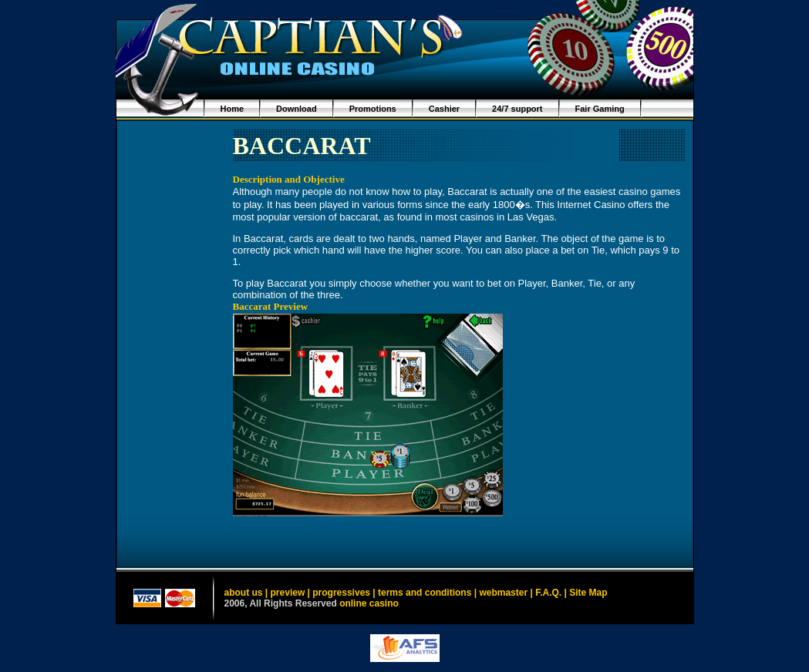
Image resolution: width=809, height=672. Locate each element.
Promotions (373, 109)
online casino (369, 603)
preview (288, 593)
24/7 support (517, 109)
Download (297, 109)
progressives (341, 593)
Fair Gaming (600, 109)
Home (233, 109)
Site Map (588, 593)
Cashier (444, 109)
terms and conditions (425, 593)
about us (244, 593)
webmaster (503, 593)
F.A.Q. (548, 593)
